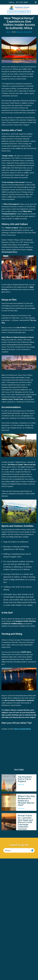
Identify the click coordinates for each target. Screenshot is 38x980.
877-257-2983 (22, 2)
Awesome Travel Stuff (24, 32)
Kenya (9, 32)
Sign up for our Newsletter (19, 12)
